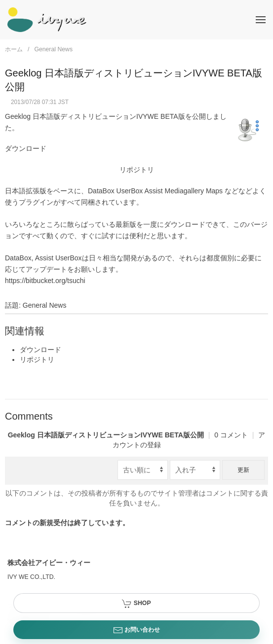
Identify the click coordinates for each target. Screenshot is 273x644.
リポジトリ (137, 170)
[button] (261, 20)
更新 (243, 470)
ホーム (14, 49)
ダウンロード (26, 148)
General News (53, 49)
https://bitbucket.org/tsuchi (45, 281)
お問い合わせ (136, 630)
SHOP (136, 604)
